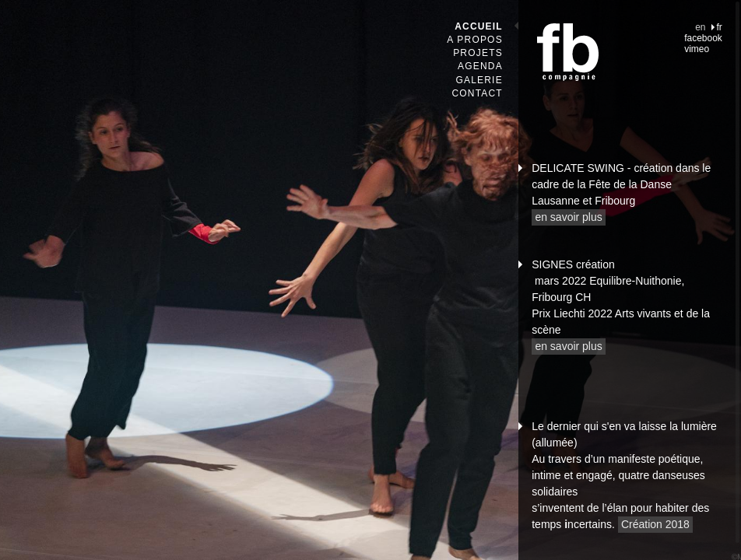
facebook (703, 38)
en (700, 27)
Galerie (479, 80)
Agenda (480, 66)
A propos (475, 40)
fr (720, 27)
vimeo (697, 49)
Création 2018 (655, 524)
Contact (477, 93)
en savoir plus (568, 217)
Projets (478, 53)
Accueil (479, 26)
